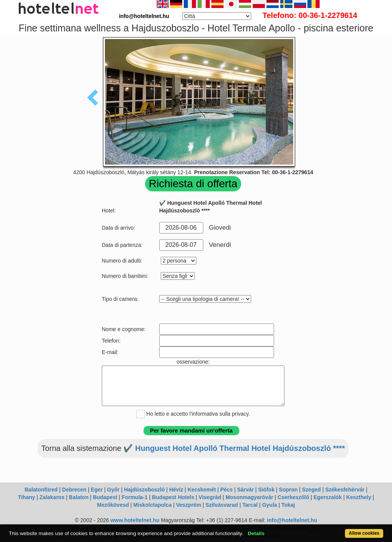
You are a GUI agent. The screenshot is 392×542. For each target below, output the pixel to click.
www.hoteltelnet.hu (135, 520)
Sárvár (245, 490)
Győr (114, 490)
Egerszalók (328, 497)
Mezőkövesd (113, 505)
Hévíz (176, 490)
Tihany (27, 497)
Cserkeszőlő (293, 497)
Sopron (288, 490)
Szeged (311, 490)
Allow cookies (364, 533)
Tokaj (288, 505)
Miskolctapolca (152, 505)
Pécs (226, 490)
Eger (97, 490)
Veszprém (189, 505)
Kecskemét (202, 490)
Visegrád (210, 497)
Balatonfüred (41, 490)
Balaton (79, 497)
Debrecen (74, 490)
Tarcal (250, 505)
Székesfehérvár (345, 490)
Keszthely (359, 497)
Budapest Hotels (173, 497)
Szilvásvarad (222, 505)
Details (256, 533)
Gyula (270, 505)
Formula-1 (135, 497)
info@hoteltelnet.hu (292, 520)
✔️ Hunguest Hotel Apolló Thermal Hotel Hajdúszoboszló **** (234, 448)
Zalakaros (52, 497)
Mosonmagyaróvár (249, 497)
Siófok (266, 490)
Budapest (105, 497)
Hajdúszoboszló (145, 490)
